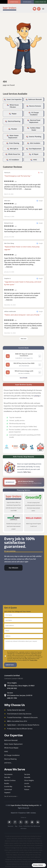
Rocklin (7, 783)
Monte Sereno (21, 855)
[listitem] (23, 356)
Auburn (38, 839)
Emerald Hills (17, 846)
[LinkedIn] (38, 822)
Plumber (14, 129)
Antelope (20, 839)
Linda (25, 850)
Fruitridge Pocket (15, 848)
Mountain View (36, 855)
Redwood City (15, 864)
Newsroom (11, 826)
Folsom (27, 789)
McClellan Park (37, 852)
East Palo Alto (30, 843)
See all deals (24, 378)
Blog (16, 826)
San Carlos (15, 866)
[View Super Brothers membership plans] (23, 482)
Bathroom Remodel (35, 99)
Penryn (40, 859)
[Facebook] (15, 822)
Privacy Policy (34, 660)
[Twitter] (9, 822)
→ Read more (27, 189)
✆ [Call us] (39, 9)
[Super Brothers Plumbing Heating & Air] (10, 9)
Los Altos (8, 852)
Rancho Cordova (10, 780)
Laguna (11, 850)
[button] (43, 9)
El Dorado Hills (38, 843)
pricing (37, 396)
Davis (21, 843)
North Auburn (27, 857)
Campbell (30, 841)
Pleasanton (17, 862)
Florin (28, 846)
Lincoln (27, 783)
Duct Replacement (35, 149)
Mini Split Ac (14, 149)
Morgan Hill (29, 855)
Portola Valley (24, 862)
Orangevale (8, 859)
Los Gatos (22, 852)
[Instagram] (26, 822)
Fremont (7, 848)
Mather (31, 852)
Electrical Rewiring (14, 121)
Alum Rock (14, 839)
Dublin (25, 843)
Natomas (9, 857)
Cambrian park (15, 841)
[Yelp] (21, 822)
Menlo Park (9, 855)
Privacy (21, 826)
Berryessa (7, 841)
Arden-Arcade (27, 839)
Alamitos (9, 839)
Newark (14, 857)
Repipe (14, 114)
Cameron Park (23, 841)
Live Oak (29, 850)
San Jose (27, 774)
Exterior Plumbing (35, 137)
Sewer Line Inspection (14, 99)
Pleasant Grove (9, 862)
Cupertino (16, 843)
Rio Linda (22, 864)
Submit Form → (10, 665)
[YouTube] (32, 822)
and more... (8, 763)
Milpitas (15, 855)
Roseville (27, 777)
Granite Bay (8, 786)
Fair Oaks (27, 786)
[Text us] (35, 9)
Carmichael (8, 789)
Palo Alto (7, 777)
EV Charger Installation (12, 755)
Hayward (7, 793)
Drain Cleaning (14, 143)
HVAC (35, 160)
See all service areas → (11, 796)
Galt (21, 848)
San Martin (26, 866)
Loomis (40, 850)
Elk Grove (7, 846)
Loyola (26, 852)
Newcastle (20, 857)
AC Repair (35, 154)
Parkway (19, 859)
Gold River (25, 848)
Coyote (11, 843)
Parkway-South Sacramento (30, 859)
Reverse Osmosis (35, 106)
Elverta (12, 846)
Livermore (35, 850)
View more (23, 339)
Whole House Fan (14, 154)
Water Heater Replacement (13, 744)
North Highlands (35, 857)
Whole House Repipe (11, 748)
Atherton (33, 839)
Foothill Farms (39, 846)
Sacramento (8, 774)
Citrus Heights (29, 780)
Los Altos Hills (15, 852)
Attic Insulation (35, 143)
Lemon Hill (16, 850)
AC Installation (14, 160)
